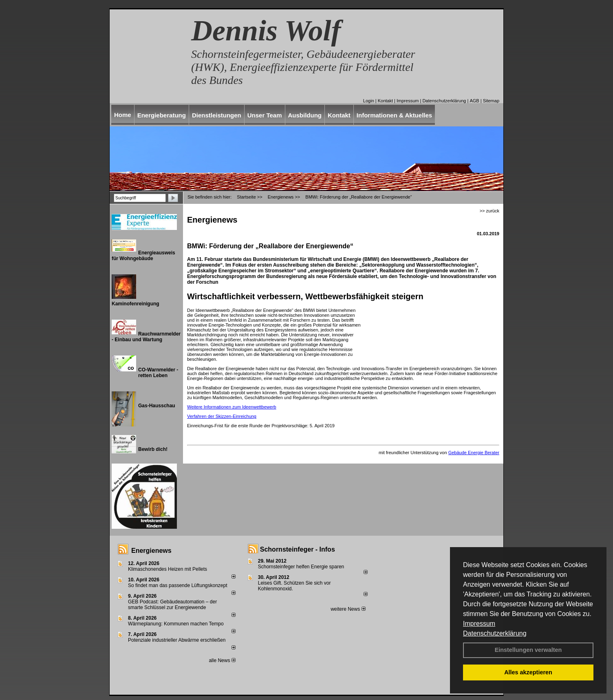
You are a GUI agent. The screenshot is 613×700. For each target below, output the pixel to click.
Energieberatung (162, 115)
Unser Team (265, 115)
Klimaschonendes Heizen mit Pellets (168, 569)
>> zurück (490, 211)
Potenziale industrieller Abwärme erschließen (177, 640)
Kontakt (385, 101)
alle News (222, 660)
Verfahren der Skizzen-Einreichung (222, 416)
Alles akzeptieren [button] (528, 672)
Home (123, 115)
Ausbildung (305, 115)
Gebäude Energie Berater (474, 453)
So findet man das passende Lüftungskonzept (178, 585)
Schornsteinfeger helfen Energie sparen (301, 567)
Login (369, 101)
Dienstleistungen (217, 115)
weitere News (348, 609)
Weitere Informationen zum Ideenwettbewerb (232, 407)
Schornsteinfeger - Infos (298, 549)
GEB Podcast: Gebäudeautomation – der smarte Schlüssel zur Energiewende (172, 605)
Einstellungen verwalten (528, 650)
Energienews (151, 551)
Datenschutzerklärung (495, 633)
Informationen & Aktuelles (394, 115)
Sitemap (491, 101)
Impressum (479, 624)
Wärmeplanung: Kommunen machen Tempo (176, 624)
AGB (474, 101)
